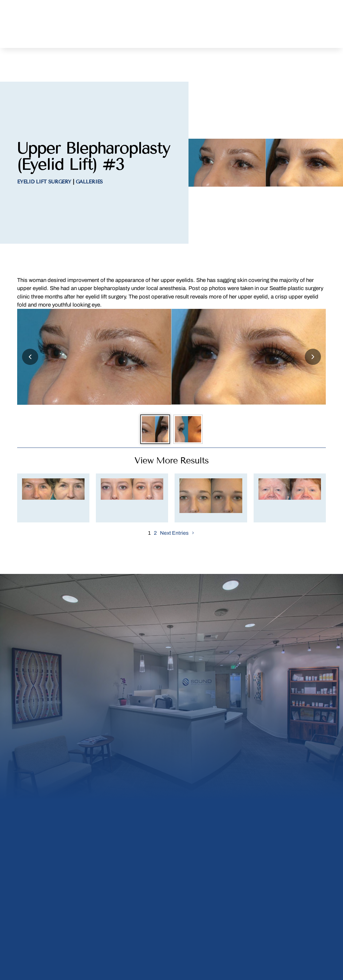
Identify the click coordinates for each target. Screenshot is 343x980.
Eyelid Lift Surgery (44, 153)
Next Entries (174, 507)
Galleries (89, 153)
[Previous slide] (30, 328)
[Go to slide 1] (154, 402)
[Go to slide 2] (189, 402)
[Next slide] (313, 328)
